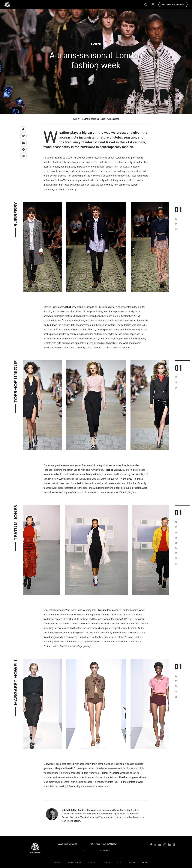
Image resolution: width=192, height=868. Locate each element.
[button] (146, 5)
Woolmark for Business (173, 5)
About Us (56, 863)
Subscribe (105, 851)
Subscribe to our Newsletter (104, 844)
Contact (106, 863)
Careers (92, 863)
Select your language (68, 844)
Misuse (132, 863)
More (145, 863)
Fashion (77, 119)
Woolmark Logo (74, 863)
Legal (120, 863)
